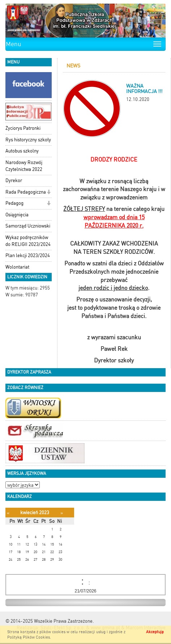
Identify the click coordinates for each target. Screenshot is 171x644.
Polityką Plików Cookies (29, 637)
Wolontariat (17, 267)
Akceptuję (155, 632)
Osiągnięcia (17, 215)
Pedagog (14, 203)
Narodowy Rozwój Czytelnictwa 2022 (24, 166)
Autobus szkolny (22, 151)
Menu (14, 44)
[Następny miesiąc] (62, 513)
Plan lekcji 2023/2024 (28, 255)
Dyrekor (14, 180)
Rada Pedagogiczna (26, 192)
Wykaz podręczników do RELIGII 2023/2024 (28, 241)
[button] (49, 193)
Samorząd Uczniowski (28, 226)
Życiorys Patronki (23, 128)
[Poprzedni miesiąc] (8, 513)
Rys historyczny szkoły (28, 140)
